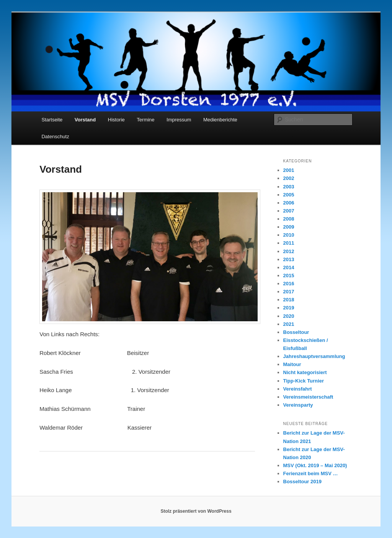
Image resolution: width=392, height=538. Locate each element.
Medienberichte (220, 120)
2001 (289, 170)
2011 (289, 243)
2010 (289, 235)
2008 (289, 219)
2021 (289, 324)
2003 (289, 187)
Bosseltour (296, 332)
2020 (289, 316)
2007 (289, 211)
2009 (289, 227)
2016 (289, 284)
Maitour (292, 364)
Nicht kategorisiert (305, 372)
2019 (289, 308)
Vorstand (85, 120)
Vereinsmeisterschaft (308, 397)
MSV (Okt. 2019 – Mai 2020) (315, 465)
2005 (289, 195)
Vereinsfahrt (298, 389)
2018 (289, 300)
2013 (289, 259)
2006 (289, 203)
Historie (116, 120)
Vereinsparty (298, 405)
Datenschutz (55, 137)
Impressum (179, 120)
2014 (289, 267)
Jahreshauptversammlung (314, 356)
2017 (289, 292)
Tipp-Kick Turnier (304, 381)
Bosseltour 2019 (302, 482)
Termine (145, 120)
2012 (289, 251)
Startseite (52, 120)
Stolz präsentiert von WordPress (196, 511)
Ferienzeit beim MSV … (311, 473)
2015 (289, 276)
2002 (289, 178)
